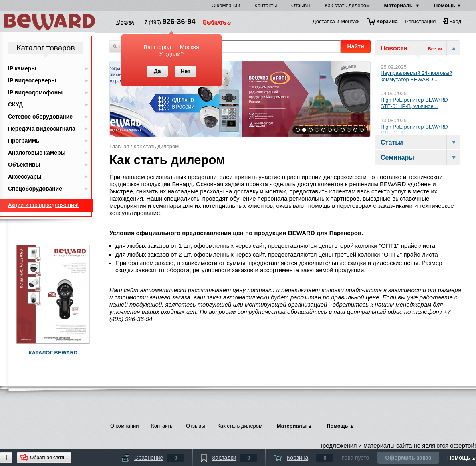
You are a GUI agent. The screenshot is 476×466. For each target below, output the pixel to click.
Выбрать (214, 23)
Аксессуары (25, 177)
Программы (24, 141)
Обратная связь (48, 458)
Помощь (445, 5)
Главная (119, 146)
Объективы (24, 165)
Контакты (266, 5)
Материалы (399, 5)
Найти (356, 46)
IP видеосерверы (32, 80)
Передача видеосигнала (42, 129)
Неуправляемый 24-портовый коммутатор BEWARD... (416, 76)
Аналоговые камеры (37, 153)
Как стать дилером (347, 5)
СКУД (15, 104)
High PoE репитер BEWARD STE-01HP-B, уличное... (414, 103)
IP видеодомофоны (35, 92)
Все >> (435, 49)
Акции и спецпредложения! (43, 205)
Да (157, 71)
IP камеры (22, 68)
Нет (185, 71)
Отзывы (301, 5)
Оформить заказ (408, 458)
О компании (226, 5)
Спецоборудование (35, 189)
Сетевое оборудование (40, 116)
